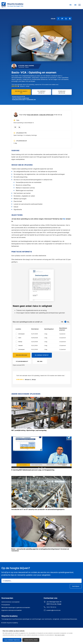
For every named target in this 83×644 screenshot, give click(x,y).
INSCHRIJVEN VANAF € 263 (21, 92)
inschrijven (76, 586)
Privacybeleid (6, 605)
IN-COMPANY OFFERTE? (41, 92)
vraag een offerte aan (46, 115)
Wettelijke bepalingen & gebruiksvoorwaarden (16, 607)
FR (70, 5)
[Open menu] (80, 5)
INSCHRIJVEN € (22, 355)
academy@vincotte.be (53, 610)
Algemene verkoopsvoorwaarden (12, 610)
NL (19, 127)
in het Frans (26, 98)
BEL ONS (40, 361)
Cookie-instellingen (31, 640)
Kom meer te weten (60, 635)
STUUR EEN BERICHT (22, 361)
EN (75, 5)
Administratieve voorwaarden (11, 602)
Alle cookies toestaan (12, 640)
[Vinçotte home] (4, 5)
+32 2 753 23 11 (51, 607)
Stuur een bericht (33, 115)
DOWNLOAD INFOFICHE (62, 92)
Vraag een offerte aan (19, 99)
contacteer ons (31, 99)
